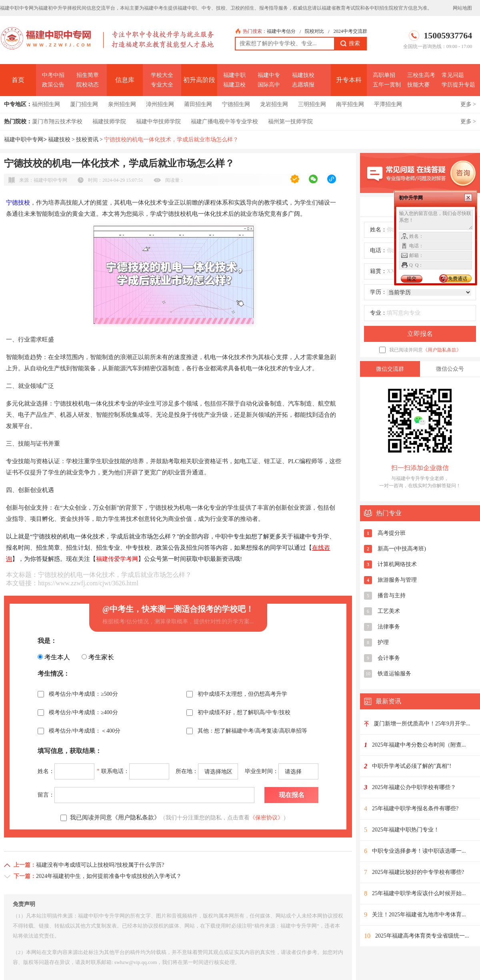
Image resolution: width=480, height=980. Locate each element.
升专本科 (349, 80)
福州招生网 (46, 104)
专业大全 (162, 85)
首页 (18, 80)
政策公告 (53, 85)
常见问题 (453, 75)
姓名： (378, 230)
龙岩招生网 (274, 104)
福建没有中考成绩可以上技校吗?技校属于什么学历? (100, 865)
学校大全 (162, 75)
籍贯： (378, 271)
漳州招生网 (160, 104)
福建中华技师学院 (158, 121)
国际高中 (269, 85)
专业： (378, 313)
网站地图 (462, 8)
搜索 (350, 44)
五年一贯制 (387, 85)
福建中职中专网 (24, 140)
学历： (378, 292)
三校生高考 (421, 75)
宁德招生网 (236, 104)
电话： (378, 250)
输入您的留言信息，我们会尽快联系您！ (436, 220)
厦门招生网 (84, 104)
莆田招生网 (198, 104)
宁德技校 (18, 203)
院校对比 (314, 31)
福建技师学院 (109, 121)
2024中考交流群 (350, 31)
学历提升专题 (458, 85)
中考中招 (53, 75)
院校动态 (88, 85)
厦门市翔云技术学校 (57, 121)
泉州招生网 (122, 104)
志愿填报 (303, 85)
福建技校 (303, 75)
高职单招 (384, 75)
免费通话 (458, 279)
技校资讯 (87, 140)
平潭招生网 (388, 104)
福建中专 (269, 75)
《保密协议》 (266, 818)
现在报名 (292, 795)
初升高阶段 (199, 80)
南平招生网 (350, 104)
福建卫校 (234, 85)
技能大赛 (418, 85)
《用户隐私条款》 (442, 350)
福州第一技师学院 (290, 121)
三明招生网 (312, 104)
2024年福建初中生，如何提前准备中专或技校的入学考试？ (109, 876)
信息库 (125, 80)
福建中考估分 (281, 31)
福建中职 (234, 75)
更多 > (468, 104)
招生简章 (88, 75)
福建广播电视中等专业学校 (224, 121)
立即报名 (420, 334)
